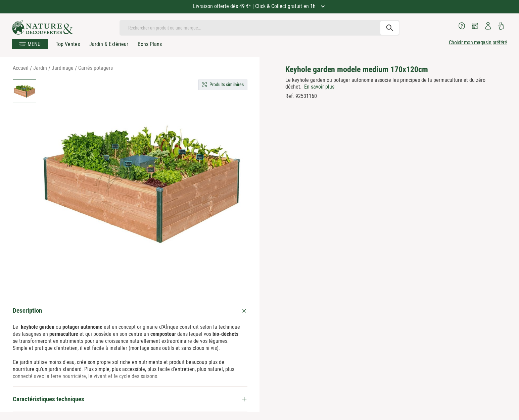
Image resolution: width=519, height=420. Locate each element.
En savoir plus (319, 87)
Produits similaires (227, 85)
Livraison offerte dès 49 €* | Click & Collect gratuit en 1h (255, 6)
